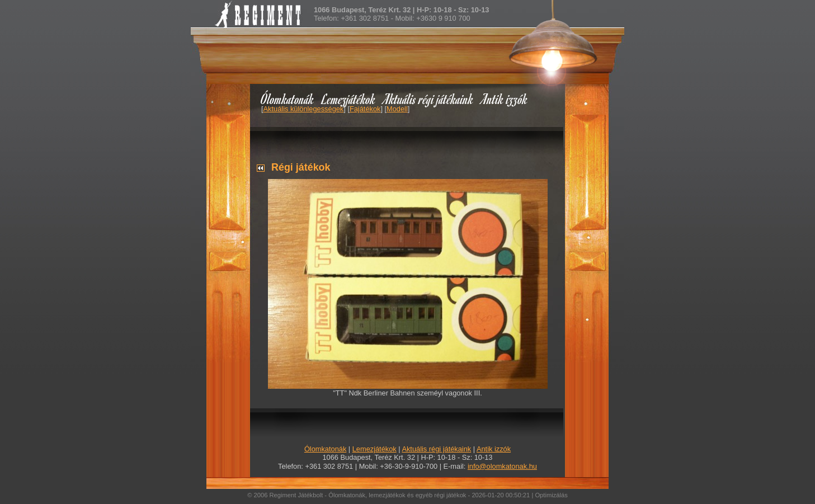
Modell (397, 109)
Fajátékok (365, 109)
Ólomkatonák (287, 99)
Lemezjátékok (349, 99)
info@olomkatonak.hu (502, 466)
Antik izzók (505, 99)
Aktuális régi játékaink (428, 99)
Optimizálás (551, 495)
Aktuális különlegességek (304, 109)
